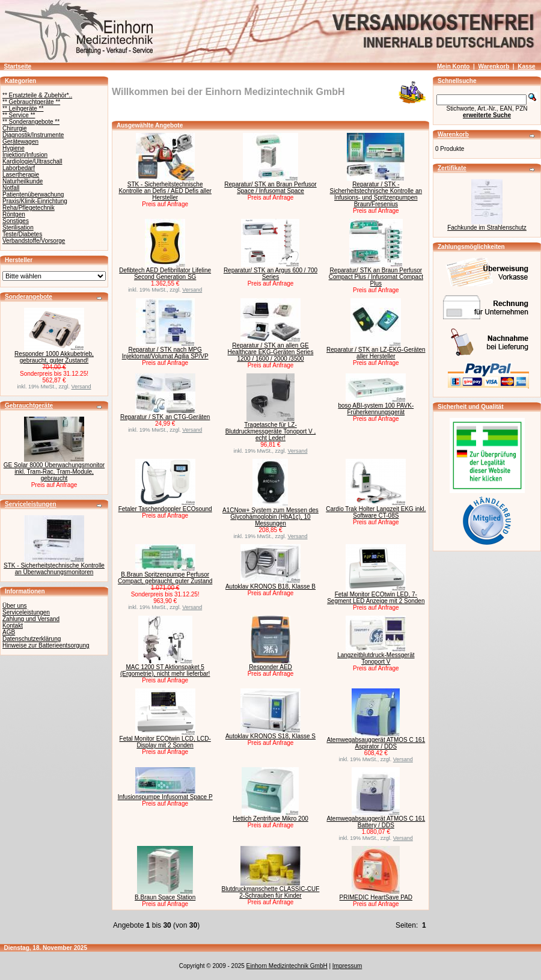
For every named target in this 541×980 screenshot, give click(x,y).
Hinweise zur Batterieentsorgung (46, 645)
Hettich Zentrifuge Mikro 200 (270, 819)
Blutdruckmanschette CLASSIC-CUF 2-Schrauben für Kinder (271, 892)
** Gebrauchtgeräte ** (31, 102)
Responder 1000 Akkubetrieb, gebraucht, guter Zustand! (54, 357)
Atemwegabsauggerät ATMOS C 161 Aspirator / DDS (376, 743)
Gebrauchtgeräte (29, 406)
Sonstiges (16, 221)
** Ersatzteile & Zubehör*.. (37, 95)
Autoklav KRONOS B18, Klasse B (270, 586)
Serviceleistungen (31, 504)
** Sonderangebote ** (31, 122)
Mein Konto (453, 66)
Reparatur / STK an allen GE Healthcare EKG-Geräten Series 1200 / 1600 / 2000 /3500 (271, 352)
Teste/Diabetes (22, 234)
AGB (9, 632)
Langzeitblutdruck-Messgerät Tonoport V (376, 658)
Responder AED (270, 667)
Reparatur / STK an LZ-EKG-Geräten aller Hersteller (376, 353)
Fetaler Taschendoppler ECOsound (165, 509)
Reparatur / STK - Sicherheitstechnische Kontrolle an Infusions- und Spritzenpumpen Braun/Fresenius (376, 194)
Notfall (11, 188)
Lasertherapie (21, 175)
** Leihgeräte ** (23, 109)
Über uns (15, 606)
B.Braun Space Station (165, 897)
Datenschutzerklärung (32, 639)
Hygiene (14, 148)
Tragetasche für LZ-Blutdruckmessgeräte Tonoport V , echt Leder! (270, 431)
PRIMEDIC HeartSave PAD (376, 897)
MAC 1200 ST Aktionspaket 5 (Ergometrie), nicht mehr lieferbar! (165, 670)
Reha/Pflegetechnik (29, 208)
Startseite (18, 66)
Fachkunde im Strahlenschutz (487, 228)
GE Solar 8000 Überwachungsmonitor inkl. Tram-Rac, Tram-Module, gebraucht (54, 472)
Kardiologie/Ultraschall (32, 161)
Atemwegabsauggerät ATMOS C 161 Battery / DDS (376, 822)
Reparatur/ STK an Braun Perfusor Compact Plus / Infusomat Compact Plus (376, 277)
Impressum (347, 966)
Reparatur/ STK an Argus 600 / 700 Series (270, 274)
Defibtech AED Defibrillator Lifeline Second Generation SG (165, 274)
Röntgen (14, 214)
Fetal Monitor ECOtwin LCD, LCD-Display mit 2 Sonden (165, 742)
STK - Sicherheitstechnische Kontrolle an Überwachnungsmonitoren (54, 569)
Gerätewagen (20, 142)
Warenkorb (494, 66)
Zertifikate (452, 168)
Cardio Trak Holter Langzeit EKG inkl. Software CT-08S (376, 512)
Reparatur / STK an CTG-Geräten (165, 417)
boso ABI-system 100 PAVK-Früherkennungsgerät (376, 409)
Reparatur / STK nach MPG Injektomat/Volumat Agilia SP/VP (165, 353)
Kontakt (13, 626)
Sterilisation (18, 228)
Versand (81, 387)
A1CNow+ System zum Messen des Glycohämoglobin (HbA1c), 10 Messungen (270, 517)
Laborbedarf (19, 168)
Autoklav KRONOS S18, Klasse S (270, 736)
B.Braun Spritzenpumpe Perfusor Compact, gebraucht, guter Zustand (165, 578)
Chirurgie (15, 128)
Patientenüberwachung (33, 194)
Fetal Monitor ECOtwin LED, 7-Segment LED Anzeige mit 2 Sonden (376, 598)
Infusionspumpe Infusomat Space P (165, 797)
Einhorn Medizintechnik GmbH (287, 966)
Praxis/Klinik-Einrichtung (35, 201)
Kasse (526, 66)
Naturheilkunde (23, 181)
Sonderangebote (29, 297)
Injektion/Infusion (25, 155)
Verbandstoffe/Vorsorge (34, 241)
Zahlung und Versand (31, 619)
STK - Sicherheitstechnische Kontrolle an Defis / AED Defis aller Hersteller (165, 191)
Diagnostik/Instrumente (33, 135)
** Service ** (19, 115)
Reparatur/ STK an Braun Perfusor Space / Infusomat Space (270, 188)
